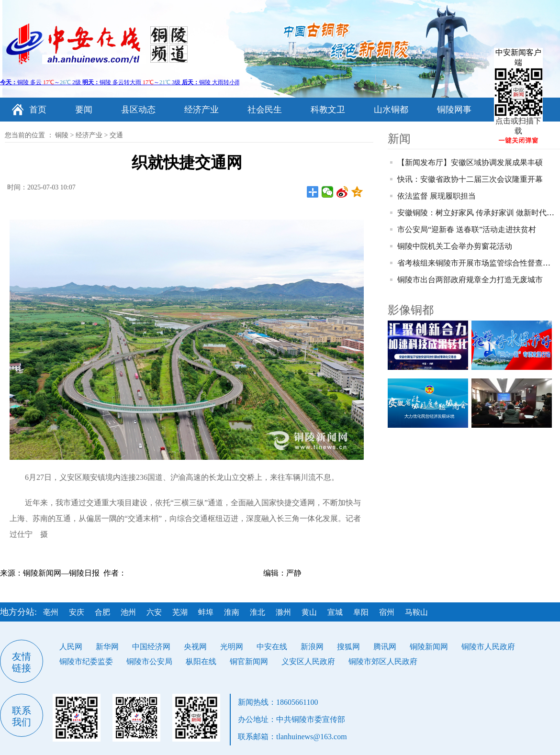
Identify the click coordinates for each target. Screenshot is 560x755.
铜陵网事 (454, 110)
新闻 (399, 139)
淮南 (232, 612)
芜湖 (180, 612)
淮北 (258, 612)
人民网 (71, 647)
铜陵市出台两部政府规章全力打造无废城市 (470, 280)
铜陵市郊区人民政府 (383, 661)
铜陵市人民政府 (488, 647)
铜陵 (62, 135)
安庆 (77, 612)
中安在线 (272, 647)
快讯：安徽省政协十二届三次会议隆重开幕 (470, 179)
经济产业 (202, 110)
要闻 (84, 110)
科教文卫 (328, 110)
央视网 (195, 647)
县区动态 (138, 110)
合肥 (102, 612)
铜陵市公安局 (149, 661)
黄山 (309, 612)
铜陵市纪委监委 (86, 661)
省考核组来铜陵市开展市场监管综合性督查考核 (478, 263)
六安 (154, 612)
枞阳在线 (201, 661)
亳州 (51, 612)
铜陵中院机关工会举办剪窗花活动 (455, 246)
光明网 (232, 647)
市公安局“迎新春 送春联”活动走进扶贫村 (467, 229)
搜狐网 (348, 647)
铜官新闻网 (249, 661)
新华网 (107, 647)
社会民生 (265, 110)
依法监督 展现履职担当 (437, 196)
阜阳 (361, 612)
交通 (116, 135)
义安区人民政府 (308, 661)
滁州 (283, 612)
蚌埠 (206, 612)
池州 (128, 612)
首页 (38, 110)
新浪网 (312, 647)
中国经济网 (151, 647)
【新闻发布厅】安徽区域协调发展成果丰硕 (470, 162)
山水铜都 (391, 110)
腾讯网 (385, 647)
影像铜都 (411, 310)
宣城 (335, 612)
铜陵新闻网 (429, 647)
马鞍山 (416, 612)
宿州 (387, 612)
